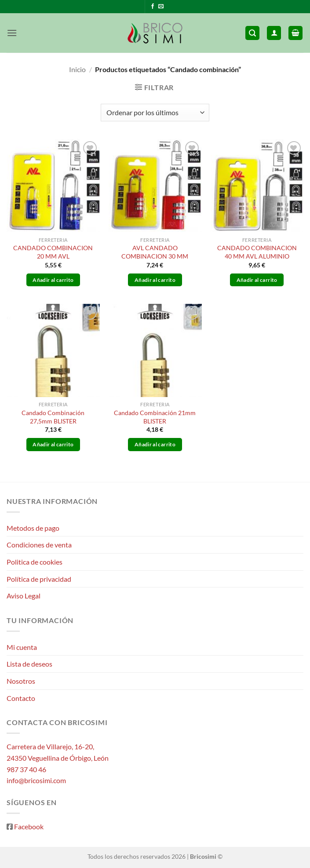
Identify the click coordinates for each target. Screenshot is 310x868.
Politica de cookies (35, 562)
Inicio (77, 69)
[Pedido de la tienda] (155, 113)
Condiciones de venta (39, 545)
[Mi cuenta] (274, 33)
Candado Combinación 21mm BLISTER (155, 417)
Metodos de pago (33, 528)
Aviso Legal (24, 596)
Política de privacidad (39, 579)
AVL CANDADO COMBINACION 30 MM (155, 252)
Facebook (29, 826)
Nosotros (21, 681)
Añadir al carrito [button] (53, 280)
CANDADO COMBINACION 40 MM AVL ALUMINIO (257, 252)
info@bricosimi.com (36, 780)
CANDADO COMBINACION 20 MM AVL (53, 252)
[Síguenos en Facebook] (153, 7)
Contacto (21, 698)
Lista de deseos (29, 664)
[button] (12, 33)
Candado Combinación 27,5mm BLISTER (53, 417)
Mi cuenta (22, 647)
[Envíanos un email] (161, 7)
